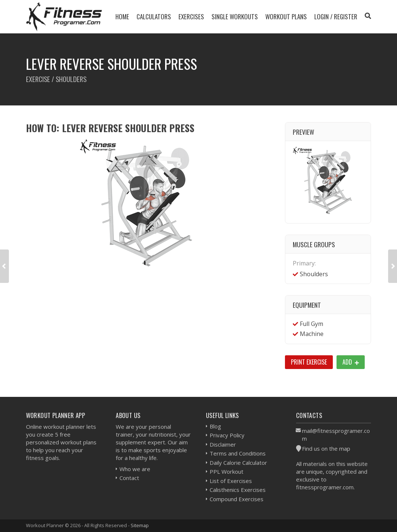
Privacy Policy (227, 435)
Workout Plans (286, 17)
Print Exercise (309, 362)
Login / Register (336, 17)
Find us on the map (326, 448)
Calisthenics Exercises (238, 490)
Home (122, 17)
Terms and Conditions (238, 453)
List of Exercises (231, 481)
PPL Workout (227, 471)
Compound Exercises (237, 499)
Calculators (154, 17)
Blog (215, 426)
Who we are (135, 469)
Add (351, 362)
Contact (129, 478)
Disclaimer (223, 444)
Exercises (191, 17)
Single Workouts (235, 17)
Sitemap (140, 525)
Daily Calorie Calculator (238, 463)
